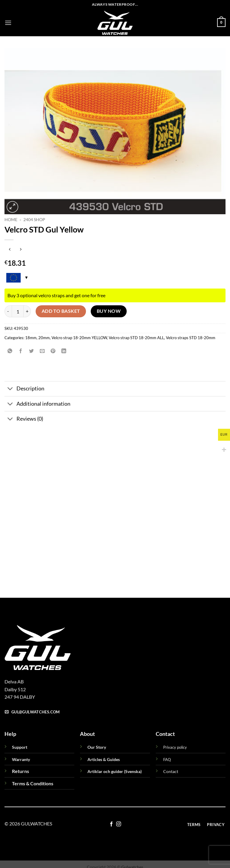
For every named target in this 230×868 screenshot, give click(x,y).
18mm (31, 338)
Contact (171, 771)
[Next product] (10, 250)
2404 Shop (34, 220)
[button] (8, 23)
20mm (44, 338)
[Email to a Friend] (42, 351)
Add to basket (61, 311)
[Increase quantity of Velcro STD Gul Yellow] (27, 311)
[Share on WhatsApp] (10, 351)
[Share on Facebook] (21, 351)
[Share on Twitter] (32, 351)
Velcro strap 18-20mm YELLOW (79, 338)
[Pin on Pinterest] (53, 351)
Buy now (109, 311)
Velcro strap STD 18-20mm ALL (136, 338)
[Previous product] (21, 250)
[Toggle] (10, 389)
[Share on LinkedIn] (64, 351)
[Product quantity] (18, 311)
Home (11, 220)
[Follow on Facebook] (111, 824)
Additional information (37, 404)
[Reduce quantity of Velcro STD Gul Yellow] (8, 311)
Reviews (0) (24, 419)
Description (24, 389)
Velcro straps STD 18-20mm (191, 338)
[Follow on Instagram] (119, 824)
